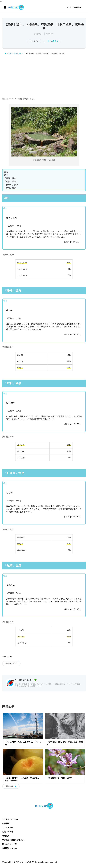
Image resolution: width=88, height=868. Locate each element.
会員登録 (78, 7)
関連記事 (10, 786)
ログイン (70, 7)
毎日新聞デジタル (10, 848)
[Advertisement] (44, 76)
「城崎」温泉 (10, 188)
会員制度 (6, 823)
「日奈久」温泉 (11, 185)
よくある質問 (8, 828)
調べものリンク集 (10, 844)
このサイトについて (10, 819)
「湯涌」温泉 (10, 178)
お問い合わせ (8, 832)
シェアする (53, 41)
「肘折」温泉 (10, 182)
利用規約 (6, 836)
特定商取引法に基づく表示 (13, 840)
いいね (35, 41)
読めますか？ (38, 34)
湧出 (6, 175)
